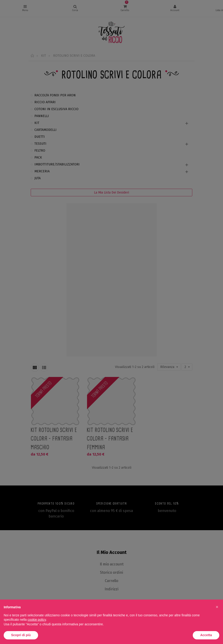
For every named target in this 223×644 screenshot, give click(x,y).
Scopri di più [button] (21, 635)
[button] (217, 607)
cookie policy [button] (37, 620)
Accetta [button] (206, 635)
